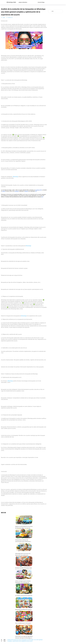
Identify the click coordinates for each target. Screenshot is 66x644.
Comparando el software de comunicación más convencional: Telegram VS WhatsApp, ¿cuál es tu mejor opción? (23, 541)
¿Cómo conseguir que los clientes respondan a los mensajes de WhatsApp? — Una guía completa (23, 582)
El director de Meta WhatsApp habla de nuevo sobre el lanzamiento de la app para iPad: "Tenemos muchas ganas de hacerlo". (24, 569)
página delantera (23, 2)
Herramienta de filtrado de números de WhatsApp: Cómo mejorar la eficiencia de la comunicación (23, 610)
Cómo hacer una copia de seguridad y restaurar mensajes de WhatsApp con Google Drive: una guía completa (24, 637)
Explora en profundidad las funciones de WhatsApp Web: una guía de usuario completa (24, 527)
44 (36, 191)
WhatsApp (16, 177)
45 (42, 197)
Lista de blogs (41, 2)
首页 (1, 640)
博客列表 (5, 640)
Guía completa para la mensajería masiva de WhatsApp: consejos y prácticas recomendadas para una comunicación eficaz (23, 624)
